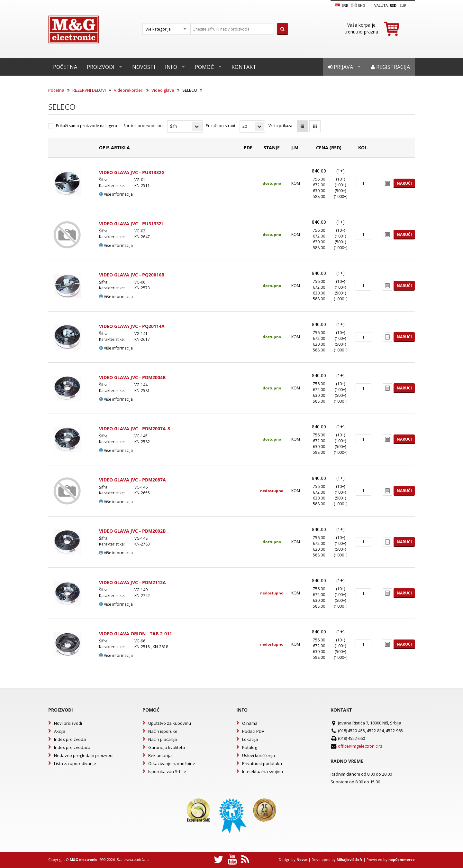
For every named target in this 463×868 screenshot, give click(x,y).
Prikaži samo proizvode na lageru (86, 126)
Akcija (60, 731)
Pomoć (204, 67)
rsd (393, 5)
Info (171, 67)
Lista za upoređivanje (75, 763)
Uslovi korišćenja (259, 755)
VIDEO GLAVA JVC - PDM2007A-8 (135, 429)
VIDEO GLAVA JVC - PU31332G (132, 172)
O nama (250, 723)
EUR (403, 5)
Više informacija (116, 194)
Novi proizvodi (68, 723)
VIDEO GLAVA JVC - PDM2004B (132, 377)
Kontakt (244, 67)
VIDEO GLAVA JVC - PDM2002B (132, 531)
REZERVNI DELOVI (89, 90)
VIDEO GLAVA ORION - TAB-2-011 (136, 634)
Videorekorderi (129, 90)
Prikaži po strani (220, 126)
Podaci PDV (253, 731)
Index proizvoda (70, 739)
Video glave (163, 90)
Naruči (404, 183)
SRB (342, 5)
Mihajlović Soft (350, 859)
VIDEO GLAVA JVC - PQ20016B (132, 275)
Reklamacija (160, 755)
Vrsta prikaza (280, 126)
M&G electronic (83, 859)
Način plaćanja (163, 739)
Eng (359, 5)
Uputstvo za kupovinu (170, 723)
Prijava (340, 67)
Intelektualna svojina (263, 771)
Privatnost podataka (262, 763)
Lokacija (250, 739)
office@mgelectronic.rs (360, 746)
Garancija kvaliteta (167, 747)
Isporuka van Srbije (167, 771)
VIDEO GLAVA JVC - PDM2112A (132, 582)
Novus (302, 859)
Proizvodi (101, 67)
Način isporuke (163, 731)
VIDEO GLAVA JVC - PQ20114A (132, 326)
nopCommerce (402, 859)
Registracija (390, 67)
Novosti (144, 67)
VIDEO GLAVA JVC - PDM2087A (132, 480)
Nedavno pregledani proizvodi (84, 755)
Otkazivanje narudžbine (172, 763)
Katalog (250, 747)
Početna (65, 67)
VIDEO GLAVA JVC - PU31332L (132, 224)
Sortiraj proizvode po (143, 126)
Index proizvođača (72, 747)
